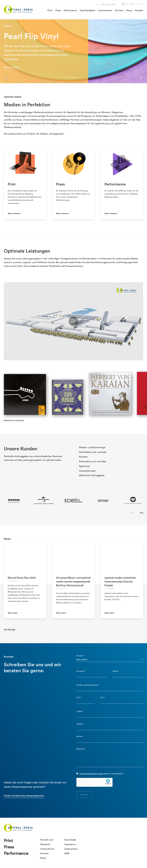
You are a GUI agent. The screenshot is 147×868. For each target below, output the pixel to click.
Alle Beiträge (10, 630)
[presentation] (6, 78)
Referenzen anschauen (14, 420)
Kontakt (139, 10)
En (142, 4)
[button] (66, 78)
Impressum (70, 844)
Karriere (119, 10)
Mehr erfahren (12, 67)
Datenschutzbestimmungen (91, 774)
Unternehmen (105, 10)
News (129, 10)
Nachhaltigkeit (87, 10)
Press (58, 10)
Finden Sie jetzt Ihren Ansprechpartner (24, 796)
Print (50, 10)
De (138, 4)
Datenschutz (71, 849)
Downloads (70, 840)
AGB (67, 853)
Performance (70, 10)
